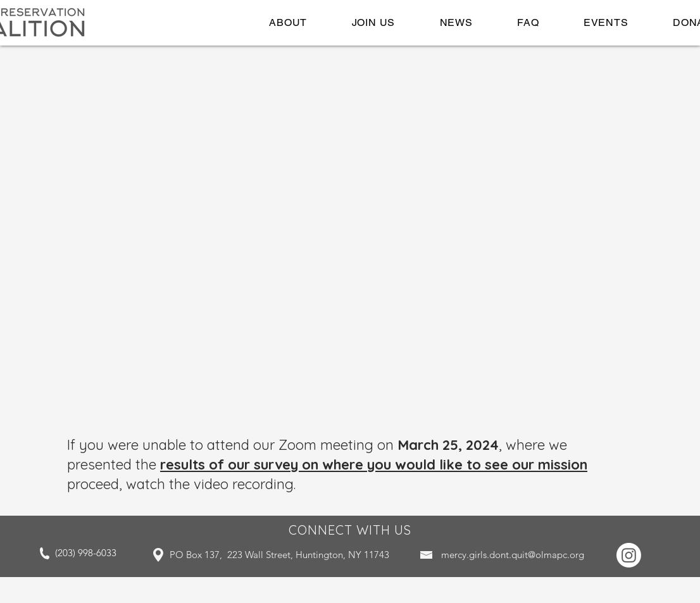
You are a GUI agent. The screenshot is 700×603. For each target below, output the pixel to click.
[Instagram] (629, 555)
